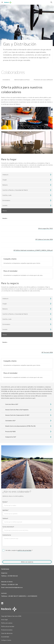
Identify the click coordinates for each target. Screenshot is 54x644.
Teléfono (5, 518)
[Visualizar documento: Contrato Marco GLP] (12, 404)
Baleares (5, 185)
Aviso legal (4, 620)
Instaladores (6, 80)
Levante (5, 206)
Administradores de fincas (22, 80)
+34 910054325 (32, 596)
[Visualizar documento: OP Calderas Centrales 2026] (44, 239)
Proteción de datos (7, 630)
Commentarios (7, 535)
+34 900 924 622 (12, 576)
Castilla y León (7, 195)
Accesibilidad (5, 637)
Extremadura (6, 200)
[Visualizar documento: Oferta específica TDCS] (45, 229)
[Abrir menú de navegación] (2, 2)
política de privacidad (24, 550)
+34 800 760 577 (13, 596)
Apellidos (5, 510)
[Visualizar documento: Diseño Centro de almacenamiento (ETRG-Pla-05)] (20, 426)
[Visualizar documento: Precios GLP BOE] (10, 432)
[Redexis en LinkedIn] (2, 603)
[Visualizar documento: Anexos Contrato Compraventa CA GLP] (17, 415)
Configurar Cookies (6, 640)
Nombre (5, 502)
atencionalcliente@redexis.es (14, 587)
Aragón (5, 180)
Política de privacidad (8, 626)
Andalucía (5, 175)
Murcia (5, 211)
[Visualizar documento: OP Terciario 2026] (47, 352)
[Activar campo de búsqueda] (51, 2)
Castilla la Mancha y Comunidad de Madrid (15, 190)
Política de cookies (7, 623)
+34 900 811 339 (12, 585)
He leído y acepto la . (19, 550)
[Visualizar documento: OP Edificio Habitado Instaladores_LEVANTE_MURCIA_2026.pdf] (33, 250)
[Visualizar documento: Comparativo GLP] (11, 437)
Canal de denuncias (7, 633)
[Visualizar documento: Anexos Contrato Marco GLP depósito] (17, 410)
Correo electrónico (8, 527)
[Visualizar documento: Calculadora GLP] (10, 421)
